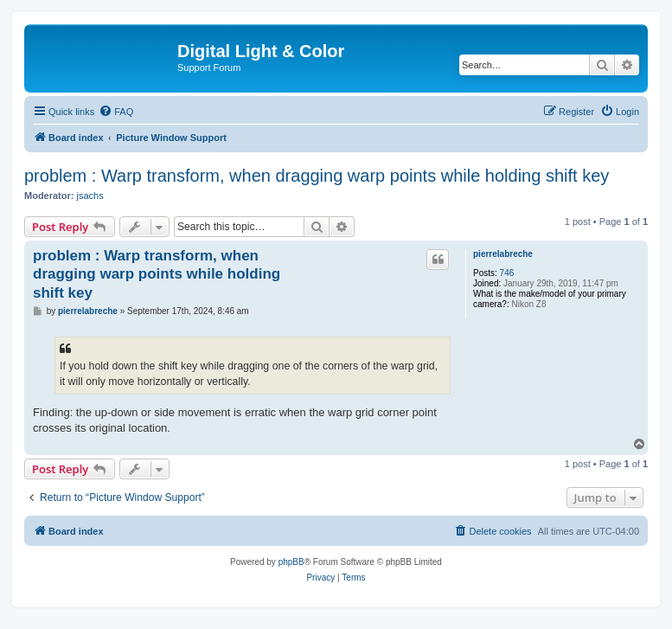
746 (507, 273)
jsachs (90, 196)
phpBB (291, 562)
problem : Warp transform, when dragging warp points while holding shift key (317, 176)
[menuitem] (116, 112)
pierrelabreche (503, 254)
